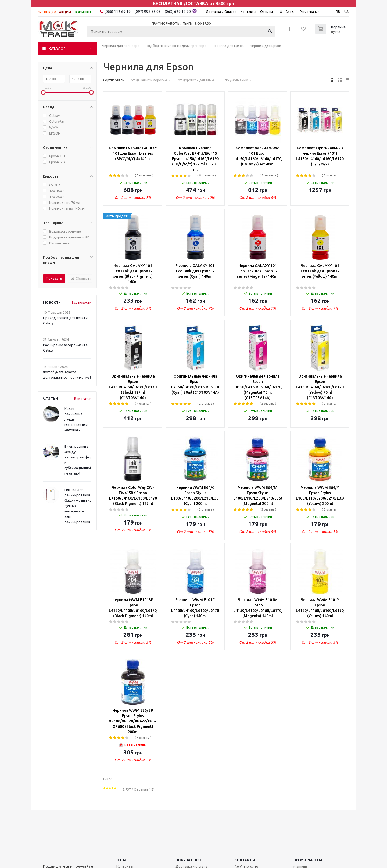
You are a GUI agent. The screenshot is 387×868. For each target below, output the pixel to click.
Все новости (82, 303)
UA (346, 12)
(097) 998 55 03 (148, 12)
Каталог (57, 48)
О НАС (122, 860)
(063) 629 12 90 (181, 11)
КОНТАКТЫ (245, 860)
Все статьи (83, 399)
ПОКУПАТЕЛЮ (188, 860)
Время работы (308, 860)
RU (338, 12)
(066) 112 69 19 (118, 12)
